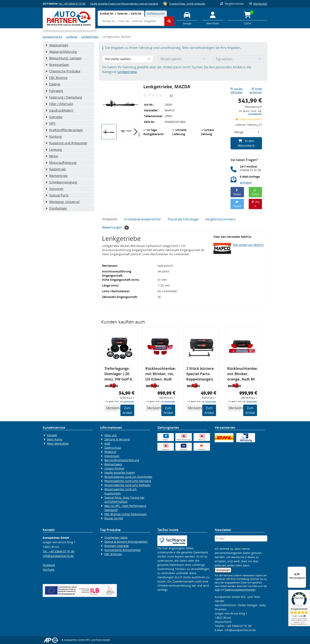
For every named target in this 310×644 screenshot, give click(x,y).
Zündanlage (56, 208)
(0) (171, 95)
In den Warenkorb (246, 143)
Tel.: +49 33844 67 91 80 (72, 4)
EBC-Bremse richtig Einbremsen (126, 514)
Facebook (49, 565)
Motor (52, 156)
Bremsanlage (57, 65)
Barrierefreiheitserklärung (122, 460)
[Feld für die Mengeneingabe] (254, 132)
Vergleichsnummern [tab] (220, 219)
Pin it (255, 204)
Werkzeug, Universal (63, 202)
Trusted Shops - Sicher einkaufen (187, 4)
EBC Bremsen (113, 554)
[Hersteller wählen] (128, 59)
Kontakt (52, 435)
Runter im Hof (114, 518)
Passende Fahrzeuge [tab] (183, 219)
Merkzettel (258, 4)
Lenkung (72, 37)
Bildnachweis (113, 464)
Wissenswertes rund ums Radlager (128, 485)
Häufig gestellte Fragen (120, 473)
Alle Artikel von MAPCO (248, 245)
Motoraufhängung (61, 163)
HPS (51, 123)
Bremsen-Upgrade (117, 546)
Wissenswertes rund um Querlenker (128, 477)
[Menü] (304, 569)
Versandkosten (255, 114)
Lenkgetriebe (90, 37)
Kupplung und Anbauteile (66, 143)
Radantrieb (56, 169)
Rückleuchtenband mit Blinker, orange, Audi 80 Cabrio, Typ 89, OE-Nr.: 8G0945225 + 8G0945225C (242, 374)
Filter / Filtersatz (59, 104)
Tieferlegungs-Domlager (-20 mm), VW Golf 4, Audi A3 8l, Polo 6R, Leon (119, 374)
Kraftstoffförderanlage (64, 130)
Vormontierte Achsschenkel (122, 550)
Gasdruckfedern (60, 110)
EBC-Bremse (57, 78)
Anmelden (223, 570)
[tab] (121, 14)
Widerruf (110, 452)
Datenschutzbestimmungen (240, 590)
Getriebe (54, 117)
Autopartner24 (52, 37)
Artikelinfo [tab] (110, 219)
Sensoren (55, 189)
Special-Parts (57, 195)
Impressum (112, 456)
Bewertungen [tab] (116, 227)
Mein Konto (55, 439)
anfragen (246, 183)
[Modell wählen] (183, 59)
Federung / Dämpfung (64, 97)
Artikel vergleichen (256, 91)
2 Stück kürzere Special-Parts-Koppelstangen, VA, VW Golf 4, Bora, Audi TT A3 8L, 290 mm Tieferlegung (201, 374)
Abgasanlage (57, 45)
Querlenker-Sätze (116, 537)
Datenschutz (113, 448)
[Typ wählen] (239, 59)
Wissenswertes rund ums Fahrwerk (128, 481)
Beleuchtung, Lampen (64, 58)
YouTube (49, 570)
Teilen (237, 192)
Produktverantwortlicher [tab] (143, 219)
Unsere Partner (114, 468)
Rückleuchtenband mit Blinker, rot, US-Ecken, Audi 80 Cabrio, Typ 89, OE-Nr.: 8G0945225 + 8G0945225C (160, 374)
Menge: (239, 132)
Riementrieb (57, 176)
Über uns (111, 435)
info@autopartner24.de (58, 556)
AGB (107, 443)
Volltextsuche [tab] (156, 14)
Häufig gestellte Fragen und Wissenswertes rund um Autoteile (124, 4)
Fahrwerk (54, 91)
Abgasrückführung (61, 52)
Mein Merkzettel (58, 443)
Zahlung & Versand (117, 439)
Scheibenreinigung (61, 182)
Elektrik (53, 84)
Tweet (237, 204)
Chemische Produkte (63, 71)
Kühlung (54, 137)
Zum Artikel (127, 410)
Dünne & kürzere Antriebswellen (126, 542)
